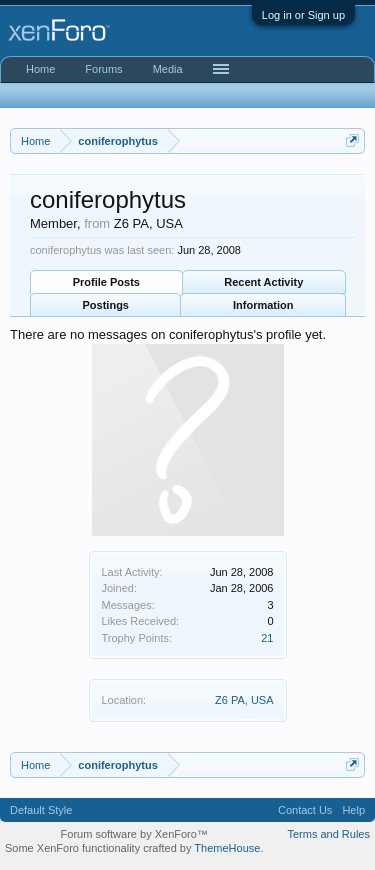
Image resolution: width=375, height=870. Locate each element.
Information (263, 305)
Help (353, 810)
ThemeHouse (227, 848)
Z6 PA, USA (244, 700)
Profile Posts (106, 282)
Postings (106, 305)
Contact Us (305, 810)
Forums (103, 69)
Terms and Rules (328, 834)
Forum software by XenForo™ (134, 834)
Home (40, 69)
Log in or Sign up (303, 15)
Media (168, 69)
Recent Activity (263, 282)
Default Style (41, 810)
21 (267, 638)
